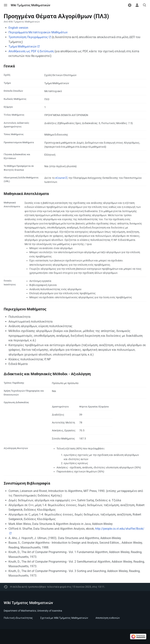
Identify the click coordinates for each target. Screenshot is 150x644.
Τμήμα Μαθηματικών (23, 46)
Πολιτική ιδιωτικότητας (18, 618)
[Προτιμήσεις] (130, 5)
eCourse (60, 178)
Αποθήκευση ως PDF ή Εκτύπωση (31, 51)
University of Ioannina (50, 611)
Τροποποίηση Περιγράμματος (28, 37)
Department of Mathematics (20, 611)
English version (18, 28)
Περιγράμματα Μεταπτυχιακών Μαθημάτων (38, 32)
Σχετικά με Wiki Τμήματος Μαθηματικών (64, 618)
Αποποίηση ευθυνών (108, 618)
